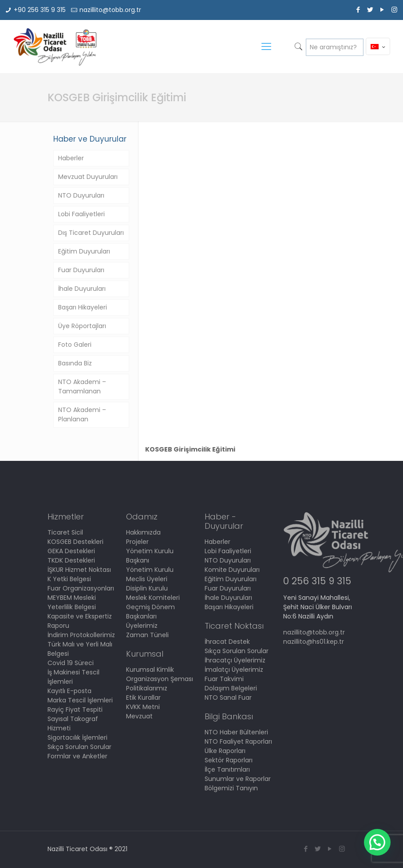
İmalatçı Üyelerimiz (234, 670)
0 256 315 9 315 (317, 581)
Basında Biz (75, 363)
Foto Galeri (75, 345)
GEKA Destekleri (71, 551)
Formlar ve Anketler (77, 756)
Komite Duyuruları (232, 570)
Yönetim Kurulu (150, 570)
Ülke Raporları (225, 751)
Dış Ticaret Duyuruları (91, 233)
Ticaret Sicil (65, 532)
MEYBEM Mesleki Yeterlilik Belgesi (72, 602)
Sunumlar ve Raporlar (238, 779)
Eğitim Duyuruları (84, 251)
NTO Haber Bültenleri (236, 732)
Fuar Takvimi (224, 679)
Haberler (71, 158)
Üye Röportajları (82, 326)
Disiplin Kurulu (147, 588)
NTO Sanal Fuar (228, 698)
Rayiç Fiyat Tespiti (75, 709)
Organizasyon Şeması (160, 679)
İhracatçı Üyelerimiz (235, 660)
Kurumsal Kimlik (150, 670)
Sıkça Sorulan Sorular (79, 747)
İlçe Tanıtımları (227, 769)
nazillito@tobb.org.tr (110, 10)
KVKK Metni (143, 707)
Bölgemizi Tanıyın (231, 788)
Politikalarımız (147, 688)
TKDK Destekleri (71, 560)
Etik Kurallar (143, 698)
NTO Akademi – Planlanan (82, 414)
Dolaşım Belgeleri (231, 688)
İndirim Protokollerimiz (81, 635)
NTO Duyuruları (81, 195)
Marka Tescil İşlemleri (80, 700)
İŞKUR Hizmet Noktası (79, 570)
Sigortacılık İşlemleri (77, 737)
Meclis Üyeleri (147, 579)
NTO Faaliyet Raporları (238, 741)
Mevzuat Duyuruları (88, 177)
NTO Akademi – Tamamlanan (82, 386)
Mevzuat (139, 716)
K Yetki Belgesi (69, 579)
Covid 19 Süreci (71, 663)
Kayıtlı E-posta (69, 691)
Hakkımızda (143, 532)
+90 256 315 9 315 (40, 10)
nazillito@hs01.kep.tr (314, 642)
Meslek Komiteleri (153, 598)
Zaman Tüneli (147, 635)
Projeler (137, 542)
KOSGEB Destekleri (75, 542)
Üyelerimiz (142, 626)
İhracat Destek (227, 642)
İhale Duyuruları (82, 289)
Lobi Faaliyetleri (81, 214)
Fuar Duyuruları (81, 270)
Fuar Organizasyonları (81, 588)
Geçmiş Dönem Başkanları (150, 612)
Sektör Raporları (229, 760)
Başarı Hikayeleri (83, 307)
